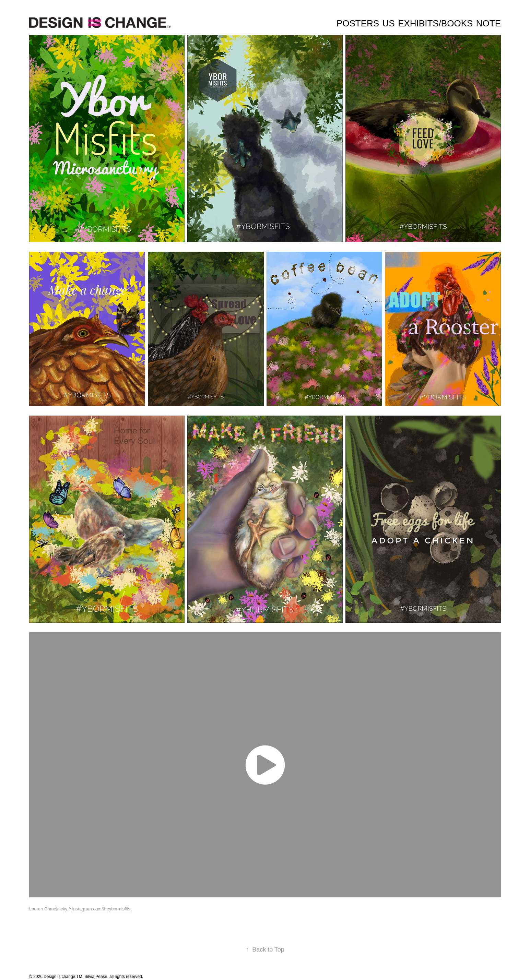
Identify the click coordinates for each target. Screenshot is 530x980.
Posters (358, 23)
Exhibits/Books (435, 23)
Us (389, 23)
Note (488, 23)
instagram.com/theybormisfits (101, 909)
